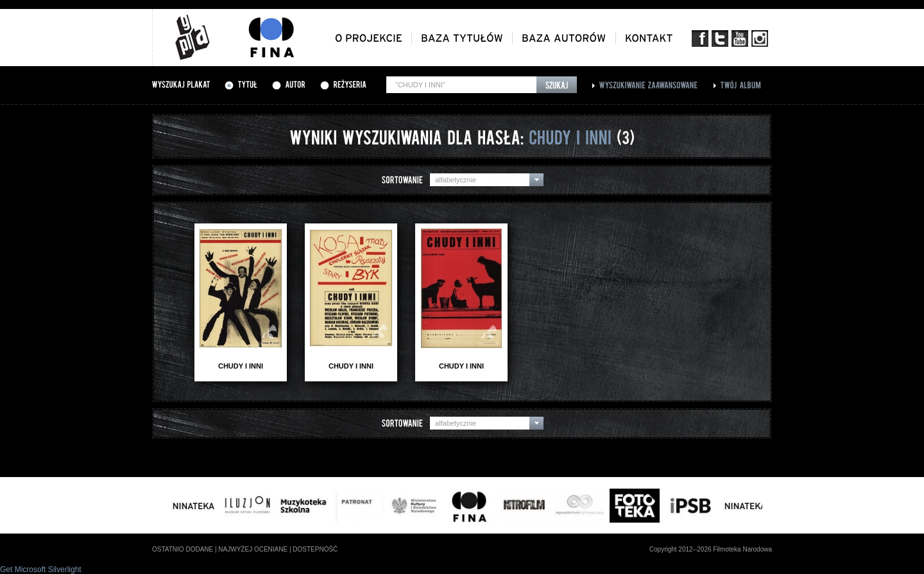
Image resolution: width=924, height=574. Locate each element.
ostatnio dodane (183, 549)
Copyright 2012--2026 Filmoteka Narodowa (711, 549)
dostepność (315, 549)
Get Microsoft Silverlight (41, 570)
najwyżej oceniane (253, 549)
